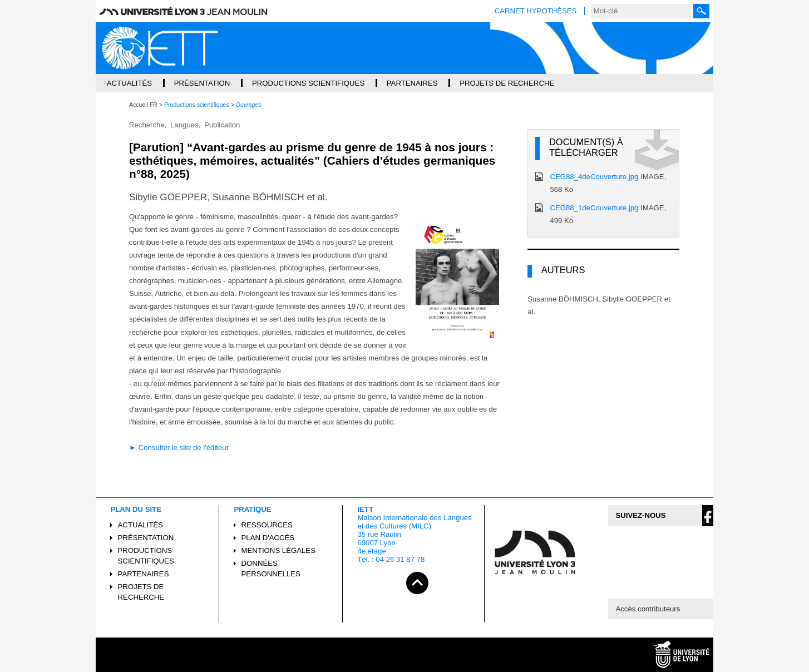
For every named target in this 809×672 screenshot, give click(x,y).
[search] (641, 11)
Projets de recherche (141, 592)
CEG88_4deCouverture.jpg (594, 177)
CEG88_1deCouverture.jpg (594, 208)
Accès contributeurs (648, 609)
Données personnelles (271, 569)
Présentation (146, 538)
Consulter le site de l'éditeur (184, 448)
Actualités (140, 525)
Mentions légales (278, 550)
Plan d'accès (268, 538)
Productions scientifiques (146, 556)
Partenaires (144, 574)
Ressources (267, 525)
